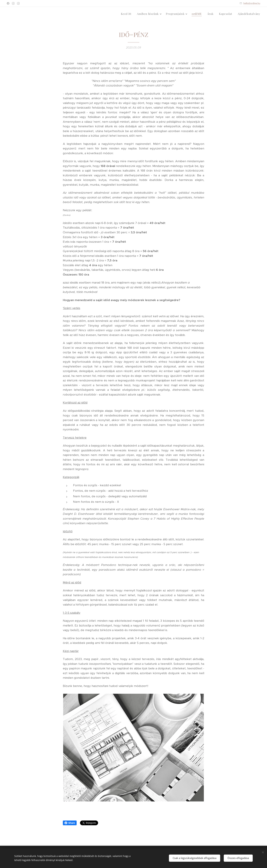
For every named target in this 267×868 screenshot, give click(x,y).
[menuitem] (127, 14)
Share (70, 823)
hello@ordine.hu (252, 3)
